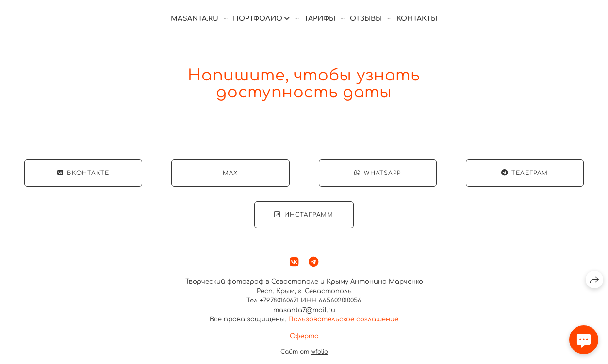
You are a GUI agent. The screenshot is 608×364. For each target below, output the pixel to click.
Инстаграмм (304, 215)
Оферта (304, 336)
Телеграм (525, 174)
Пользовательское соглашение (343, 320)
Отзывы (366, 19)
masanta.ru (195, 19)
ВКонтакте (83, 174)
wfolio (320, 352)
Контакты (417, 19)
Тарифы (320, 19)
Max (230, 174)
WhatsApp (378, 174)
